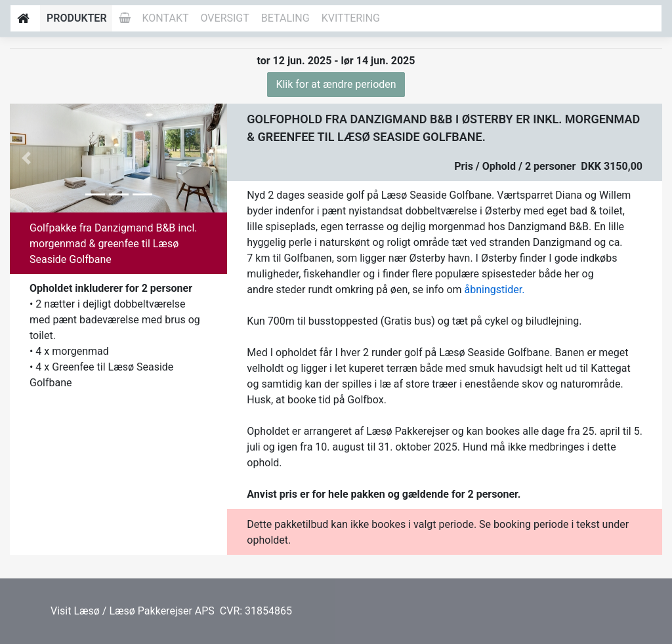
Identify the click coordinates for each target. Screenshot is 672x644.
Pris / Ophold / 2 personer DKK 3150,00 (548, 166)
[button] (26, 158)
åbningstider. (495, 290)
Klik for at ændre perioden (336, 84)
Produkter (77, 18)
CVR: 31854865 (255, 611)
